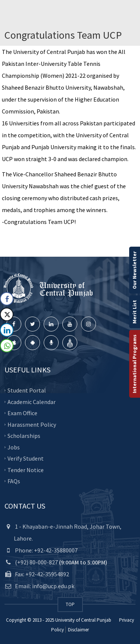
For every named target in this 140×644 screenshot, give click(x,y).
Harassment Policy (32, 424)
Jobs (14, 447)
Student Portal (27, 390)
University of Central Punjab (83, 620)
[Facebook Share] (7, 299)
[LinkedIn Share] (7, 330)
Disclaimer (78, 630)
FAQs (14, 481)
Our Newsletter (134, 270)
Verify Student (26, 458)
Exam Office (22, 413)
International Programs (134, 364)
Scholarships (24, 436)
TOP (70, 604)
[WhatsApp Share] (7, 346)
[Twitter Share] (7, 314)
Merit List (134, 312)
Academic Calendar (32, 401)
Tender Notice (26, 470)
